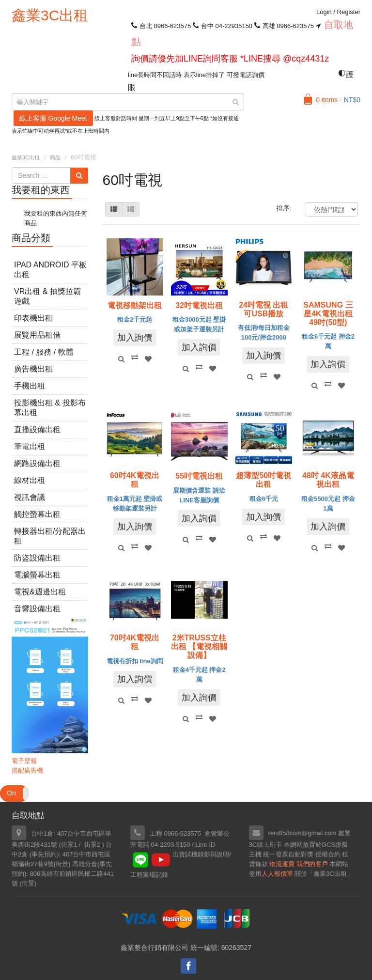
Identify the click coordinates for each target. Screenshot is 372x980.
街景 (62, 864)
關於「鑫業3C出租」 (324, 874)
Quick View (121, 359)
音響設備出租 (37, 609)
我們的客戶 (312, 864)
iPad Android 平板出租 (50, 270)
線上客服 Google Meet (53, 118)
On (11, 793)
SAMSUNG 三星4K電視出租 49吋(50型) (328, 314)
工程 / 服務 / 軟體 (44, 352)
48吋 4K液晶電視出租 (328, 480)
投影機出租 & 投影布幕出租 (50, 408)
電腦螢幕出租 (37, 575)
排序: (284, 208)
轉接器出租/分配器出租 (50, 536)
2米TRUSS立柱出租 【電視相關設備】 (199, 646)
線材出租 (30, 480)
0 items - (338, 100)
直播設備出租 (37, 429)
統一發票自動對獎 (288, 854)
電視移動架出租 (135, 305)
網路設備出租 (37, 463)
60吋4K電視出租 (135, 480)
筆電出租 (30, 446)
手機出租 (30, 386)
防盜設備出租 (37, 558)
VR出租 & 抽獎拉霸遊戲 (47, 296)
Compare (135, 357)
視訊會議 (30, 497)
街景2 (92, 845)
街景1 (69, 845)
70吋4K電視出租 (135, 642)
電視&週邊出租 (40, 592)
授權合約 (328, 854)
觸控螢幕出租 (37, 514)
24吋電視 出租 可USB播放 (263, 309)
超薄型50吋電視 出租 (263, 480)
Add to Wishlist (148, 359)
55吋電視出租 (199, 476)
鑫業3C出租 (50, 15)
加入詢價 (135, 338)
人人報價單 (277, 874)
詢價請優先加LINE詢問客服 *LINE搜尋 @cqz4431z (230, 59)
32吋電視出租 (199, 305)
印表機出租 (33, 318)
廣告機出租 (33, 369)
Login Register (338, 12)
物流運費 (282, 864)
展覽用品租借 (37, 335)
